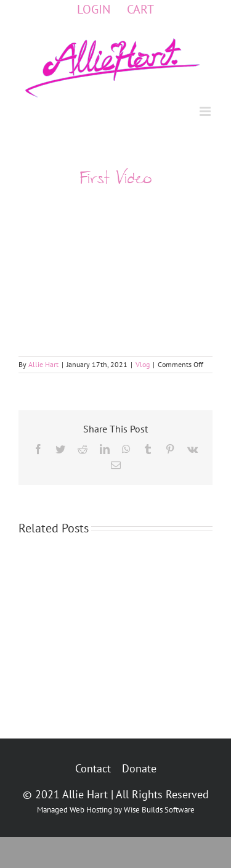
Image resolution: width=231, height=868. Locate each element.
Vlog (143, 364)
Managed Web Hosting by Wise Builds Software (116, 810)
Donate (139, 768)
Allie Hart (43, 364)
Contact (93, 768)
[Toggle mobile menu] (206, 111)
